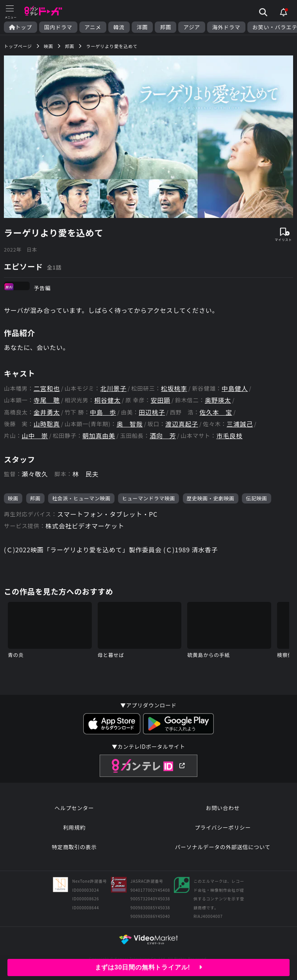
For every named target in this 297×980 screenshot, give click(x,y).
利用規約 (74, 827)
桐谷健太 (107, 400)
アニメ (93, 27)
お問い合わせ (223, 808)
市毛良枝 (230, 436)
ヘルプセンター (74, 808)
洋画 (142, 27)
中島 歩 (103, 412)
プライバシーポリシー (223, 827)
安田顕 (160, 400)
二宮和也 (47, 388)
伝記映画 (256, 498)
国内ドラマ (58, 27)
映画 (13, 498)
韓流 (119, 27)
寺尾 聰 (47, 400)
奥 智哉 (130, 424)
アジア (192, 27)
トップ (21, 27)
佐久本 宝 (216, 412)
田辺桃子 (152, 412)
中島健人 (235, 388)
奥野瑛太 (218, 400)
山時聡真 (47, 424)
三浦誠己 (240, 424)
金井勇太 (47, 412)
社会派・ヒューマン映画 (81, 498)
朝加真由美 (99, 436)
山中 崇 (35, 436)
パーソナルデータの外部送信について (223, 847)
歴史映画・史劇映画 (211, 498)
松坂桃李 (174, 388)
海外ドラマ (226, 27)
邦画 (165, 27)
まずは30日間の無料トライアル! (149, 967)
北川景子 (113, 388)
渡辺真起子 (182, 424)
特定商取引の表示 (74, 847)
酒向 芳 (163, 436)
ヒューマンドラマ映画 (148, 498)
